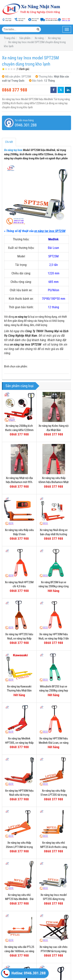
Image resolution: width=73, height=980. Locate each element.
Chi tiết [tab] (9, 142)
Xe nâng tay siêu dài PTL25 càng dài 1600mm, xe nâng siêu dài (19, 951)
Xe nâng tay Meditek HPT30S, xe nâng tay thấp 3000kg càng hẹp (19, 743)
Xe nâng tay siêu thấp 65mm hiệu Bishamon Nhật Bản (54, 482)
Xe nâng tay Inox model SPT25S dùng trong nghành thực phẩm (54, 899)
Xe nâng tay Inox (13, 150)
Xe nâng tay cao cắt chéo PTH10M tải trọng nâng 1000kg (54, 951)
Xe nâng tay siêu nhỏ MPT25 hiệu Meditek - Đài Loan (19, 899)
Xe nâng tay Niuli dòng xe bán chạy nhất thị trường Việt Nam (54, 534)
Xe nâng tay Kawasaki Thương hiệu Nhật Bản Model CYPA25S (19, 691)
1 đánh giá (23, 69)
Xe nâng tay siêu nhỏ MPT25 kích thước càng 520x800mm (54, 847)
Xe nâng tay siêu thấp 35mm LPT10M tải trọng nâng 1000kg (19, 847)
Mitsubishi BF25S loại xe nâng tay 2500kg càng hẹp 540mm (54, 691)
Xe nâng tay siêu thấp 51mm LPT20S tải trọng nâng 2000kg (54, 795)
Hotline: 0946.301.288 (24, 973)
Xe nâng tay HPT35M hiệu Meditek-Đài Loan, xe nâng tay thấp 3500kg (54, 743)
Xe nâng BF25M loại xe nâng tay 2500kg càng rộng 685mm (54, 586)
